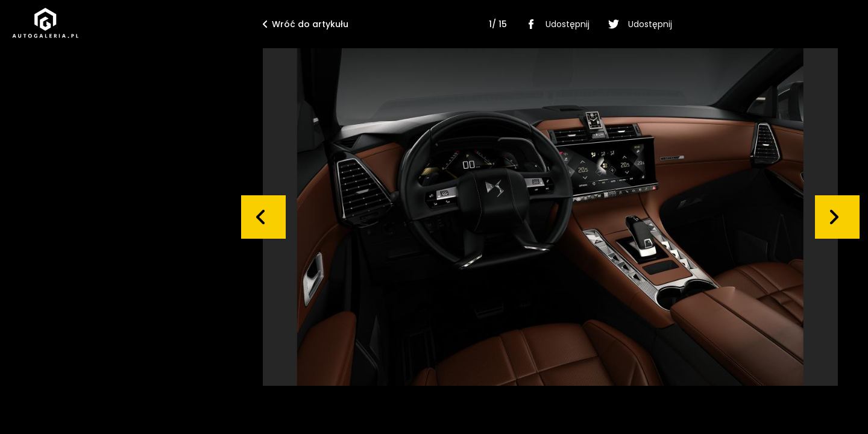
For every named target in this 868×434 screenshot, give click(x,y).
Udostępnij (555, 24)
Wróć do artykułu (306, 24)
